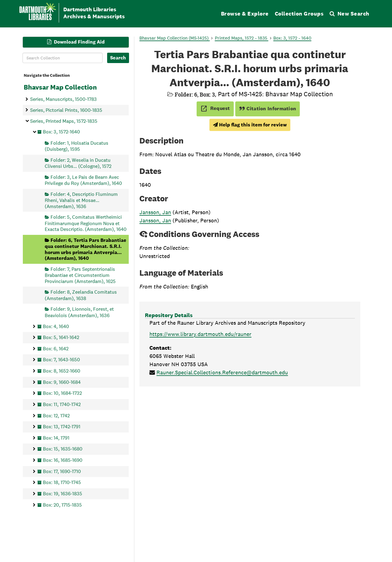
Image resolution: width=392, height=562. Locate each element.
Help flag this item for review (250, 125)
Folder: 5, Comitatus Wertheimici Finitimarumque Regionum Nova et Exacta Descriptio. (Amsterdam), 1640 (86, 223)
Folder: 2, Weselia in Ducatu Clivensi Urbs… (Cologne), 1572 (78, 163)
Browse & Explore (245, 14)
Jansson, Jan (155, 212)
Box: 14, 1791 (56, 438)
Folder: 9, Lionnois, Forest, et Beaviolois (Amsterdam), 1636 (79, 312)
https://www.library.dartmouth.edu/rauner (200, 334)
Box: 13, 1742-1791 (62, 427)
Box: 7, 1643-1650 (61, 360)
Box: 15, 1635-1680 (63, 449)
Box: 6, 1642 (56, 348)
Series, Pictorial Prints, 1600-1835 (66, 110)
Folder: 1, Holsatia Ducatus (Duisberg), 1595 (77, 146)
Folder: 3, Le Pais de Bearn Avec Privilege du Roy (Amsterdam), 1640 (83, 180)
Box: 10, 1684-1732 (62, 393)
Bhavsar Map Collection (60, 87)
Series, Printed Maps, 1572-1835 (64, 121)
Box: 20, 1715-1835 (62, 505)
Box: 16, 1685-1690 (63, 460)
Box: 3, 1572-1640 (61, 132)
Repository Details (169, 315)
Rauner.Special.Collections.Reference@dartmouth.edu (222, 372)
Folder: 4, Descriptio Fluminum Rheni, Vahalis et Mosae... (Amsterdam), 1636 (81, 200)
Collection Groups (299, 14)
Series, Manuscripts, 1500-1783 (63, 99)
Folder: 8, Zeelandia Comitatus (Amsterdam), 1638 (81, 295)
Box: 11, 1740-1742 (62, 404)
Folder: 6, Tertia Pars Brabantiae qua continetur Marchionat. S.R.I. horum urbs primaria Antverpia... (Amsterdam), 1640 (86, 249)
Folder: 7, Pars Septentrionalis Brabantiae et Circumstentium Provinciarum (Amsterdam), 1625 (80, 275)
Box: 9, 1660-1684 (62, 382)
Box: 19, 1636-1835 (63, 493)
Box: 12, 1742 (56, 415)
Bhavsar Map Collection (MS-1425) (175, 38)
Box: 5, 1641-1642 (61, 337)
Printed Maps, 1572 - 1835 (242, 38)
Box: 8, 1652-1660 (62, 371)
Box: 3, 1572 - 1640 (292, 38)
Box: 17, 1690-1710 (62, 471)
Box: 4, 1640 (56, 326)
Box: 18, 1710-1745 (62, 482)
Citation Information (268, 109)
